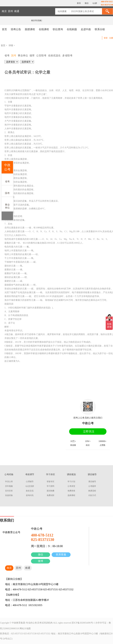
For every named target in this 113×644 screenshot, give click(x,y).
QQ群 (95, 3)
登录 (106, 38)
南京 (4, 11)
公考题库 (92, 486)
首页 (4, 29)
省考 (7, 179)
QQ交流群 (30, 486)
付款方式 (92, 495)
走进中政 (86, 29)
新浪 (79, 3)
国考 (7, 191)
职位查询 (58, 29)
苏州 (10, 11)
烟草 (32, 56)
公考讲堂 (71, 486)
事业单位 (7, 204)
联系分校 (100, 29)
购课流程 (92, 491)
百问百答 (9, 491)
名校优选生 (54, 56)
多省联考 (67, 56)
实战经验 (9, 495)
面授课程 (30, 29)
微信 (41, 555)
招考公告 (16, 29)
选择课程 (71, 495)
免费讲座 (71, 491)
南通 (17, 11)
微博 (41, 561)
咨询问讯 (30, 495)
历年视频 (9, 486)
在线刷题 (72, 29)
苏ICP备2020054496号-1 (83, 623)
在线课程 (44, 29)
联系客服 (61, 555)
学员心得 (9, 482)
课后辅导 (92, 482)
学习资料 (51, 486)
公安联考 (41, 56)
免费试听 (51, 495)
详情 (11, 46)
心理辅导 (30, 482)
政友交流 (30, 491)
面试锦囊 (51, 491)
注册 (111, 38)
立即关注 (89, 432)
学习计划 (71, 482)
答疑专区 (51, 482)
